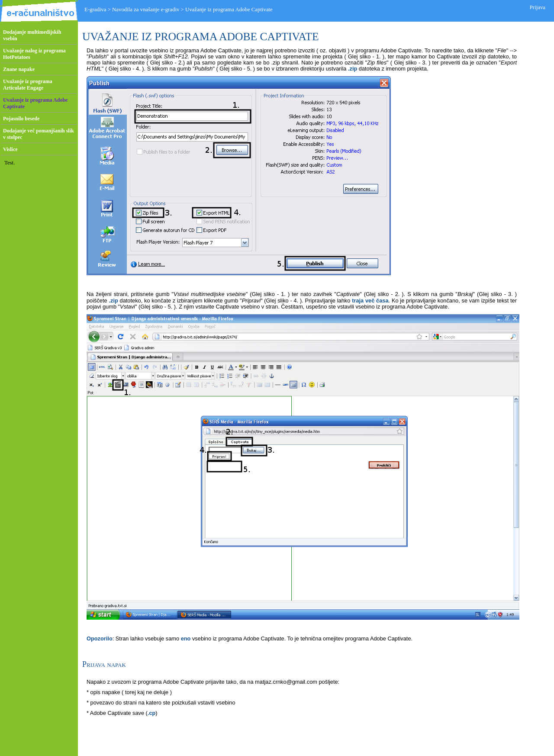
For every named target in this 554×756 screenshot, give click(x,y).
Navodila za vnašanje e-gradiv (146, 10)
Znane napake (19, 69)
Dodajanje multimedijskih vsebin (32, 35)
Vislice (10, 149)
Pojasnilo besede (21, 119)
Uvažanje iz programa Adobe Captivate (35, 103)
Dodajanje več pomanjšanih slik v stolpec (39, 134)
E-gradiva (95, 10)
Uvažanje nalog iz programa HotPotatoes (34, 54)
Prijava (538, 7)
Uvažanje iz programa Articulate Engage (28, 85)
